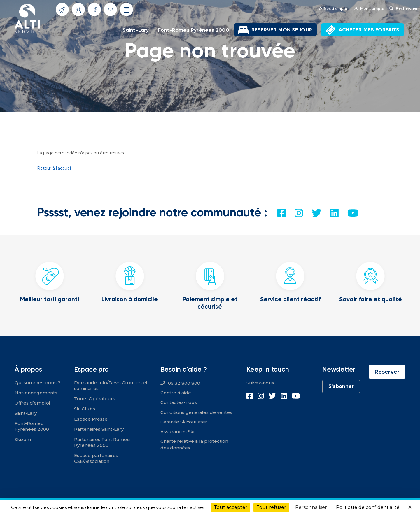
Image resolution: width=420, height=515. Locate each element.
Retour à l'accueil (54, 168)
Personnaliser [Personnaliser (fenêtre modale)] (311, 507)
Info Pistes (94, 9)
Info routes (111, 10)
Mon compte (369, 9)
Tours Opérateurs (95, 399)
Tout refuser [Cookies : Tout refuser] (271, 507)
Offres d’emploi (32, 403)
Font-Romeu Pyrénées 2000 (194, 30)
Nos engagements (36, 393)
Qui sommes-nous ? (37, 383)
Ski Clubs (85, 409)
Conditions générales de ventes (196, 412)
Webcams (78, 10)
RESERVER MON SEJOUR (282, 30)
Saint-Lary (136, 30)
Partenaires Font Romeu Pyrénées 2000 (102, 442)
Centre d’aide (176, 393)
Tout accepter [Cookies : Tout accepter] (231, 507)
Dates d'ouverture (127, 10)
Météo (62, 10)
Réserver (387, 372)
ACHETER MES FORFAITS (369, 30)
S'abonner (341, 386)
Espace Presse (91, 419)
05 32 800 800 (184, 383)
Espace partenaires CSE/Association (96, 458)
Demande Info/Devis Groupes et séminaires (111, 385)
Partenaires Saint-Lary (99, 429)
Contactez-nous (179, 402)
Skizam (23, 439)
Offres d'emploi (334, 9)
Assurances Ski (177, 431)
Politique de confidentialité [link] (368, 507)
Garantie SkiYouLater (184, 422)
